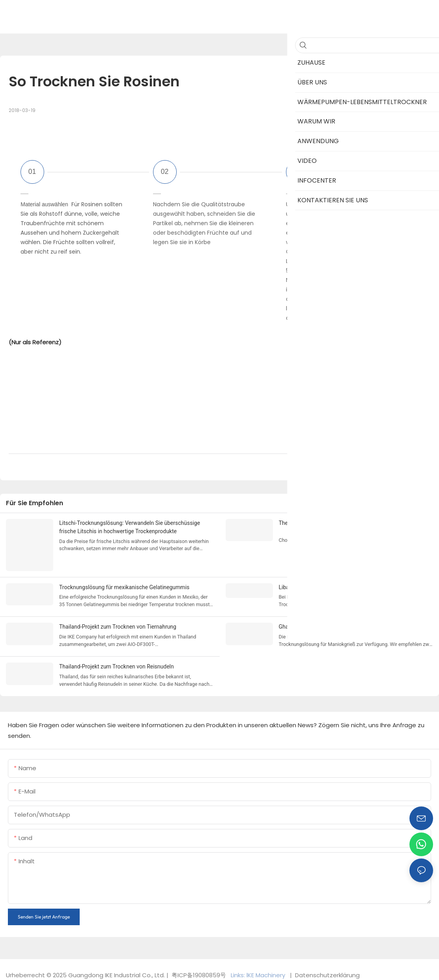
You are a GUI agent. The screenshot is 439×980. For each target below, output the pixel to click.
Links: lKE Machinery (259, 971)
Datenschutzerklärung (327, 971)
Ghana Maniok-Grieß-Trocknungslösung (327, 624)
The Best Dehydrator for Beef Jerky (321, 523)
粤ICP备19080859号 (199, 971)
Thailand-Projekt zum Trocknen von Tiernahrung (118, 624)
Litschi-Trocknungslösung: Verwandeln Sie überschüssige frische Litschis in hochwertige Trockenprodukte (130, 527)
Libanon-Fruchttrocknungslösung (319, 585)
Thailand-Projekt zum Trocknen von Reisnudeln (117, 663)
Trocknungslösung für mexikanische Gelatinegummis (124, 585)
